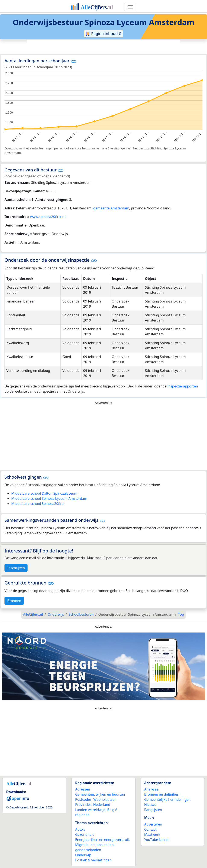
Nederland (102, 805)
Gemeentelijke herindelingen (168, 799)
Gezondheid (85, 834)
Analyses (151, 789)
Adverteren (153, 824)
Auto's (80, 829)
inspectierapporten (183, 386)
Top (181, 614)
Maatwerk (152, 834)
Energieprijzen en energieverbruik (102, 840)
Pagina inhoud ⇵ (104, 34)
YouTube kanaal (157, 840)
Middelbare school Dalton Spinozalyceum (44, 493)
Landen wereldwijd (90, 810)
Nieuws (150, 805)
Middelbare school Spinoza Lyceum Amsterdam (49, 498)
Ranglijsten (153, 810)
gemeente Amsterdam (111, 208)
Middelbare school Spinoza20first (38, 504)
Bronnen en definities (161, 794)
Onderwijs (83, 855)
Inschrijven (16, 568)
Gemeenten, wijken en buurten (100, 794)
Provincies (83, 805)
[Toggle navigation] (130, 7)
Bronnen (14, 601)
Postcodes (83, 799)
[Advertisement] (103, 46)
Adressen (83, 789)
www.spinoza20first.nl (48, 217)
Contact (150, 829)
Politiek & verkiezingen (93, 860)
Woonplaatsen (105, 799)
